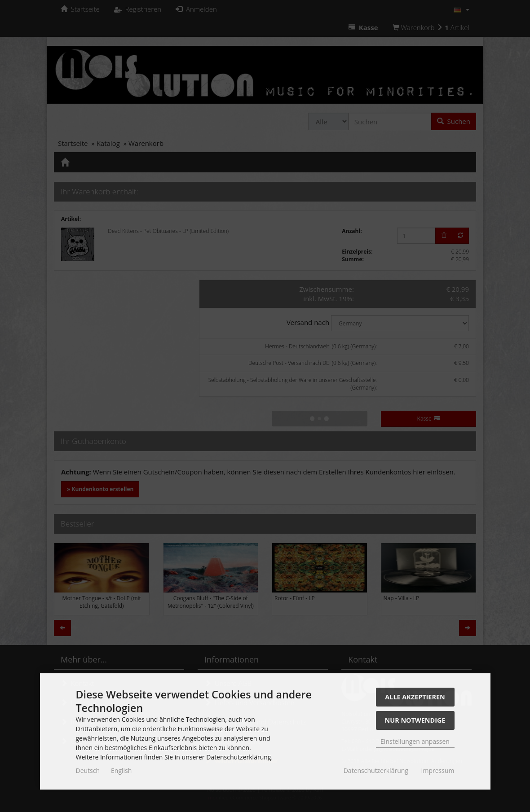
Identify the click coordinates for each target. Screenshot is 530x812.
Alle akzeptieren (415, 697)
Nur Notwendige (415, 720)
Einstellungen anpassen (415, 741)
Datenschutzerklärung (376, 770)
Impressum (438, 770)
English (121, 770)
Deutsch (88, 770)
